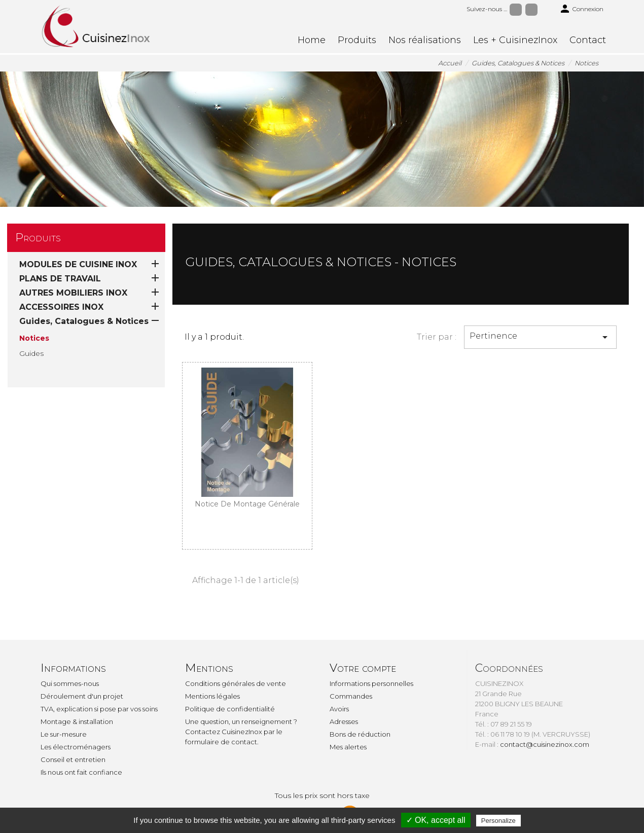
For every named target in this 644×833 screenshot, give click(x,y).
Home (312, 40)
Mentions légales (212, 696)
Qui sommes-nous (70, 683)
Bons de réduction (360, 734)
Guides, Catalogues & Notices (84, 321)
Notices (34, 338)
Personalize (498, 821)
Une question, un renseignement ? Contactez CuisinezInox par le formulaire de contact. (241, 732)
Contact (588, 40)
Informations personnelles (371, 683)
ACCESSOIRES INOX (61, 307)
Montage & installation (77, 721)
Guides (31, 353)
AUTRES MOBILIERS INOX (73, 293)
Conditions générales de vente (236, 683)
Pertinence (540, 337)
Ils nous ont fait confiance (81, 772)
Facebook (516, 10)
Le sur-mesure (64, 734)
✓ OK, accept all (436, 820)
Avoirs (339, 709)
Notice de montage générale (247, 504)
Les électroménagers (76, 747)
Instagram (531, 10)
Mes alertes (348, 747)
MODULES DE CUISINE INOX (78, 264)
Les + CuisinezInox (515, 40)
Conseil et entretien (73, 759)
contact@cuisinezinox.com (545, 744)
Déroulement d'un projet (82, 696)
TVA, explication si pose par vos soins (99, 709)
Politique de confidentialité (230, 709)
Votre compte (363, 668)
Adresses (344, 721)
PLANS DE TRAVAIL (60, 279)
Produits (357, 40)
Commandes (351, 696)
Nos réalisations (425, 40)
